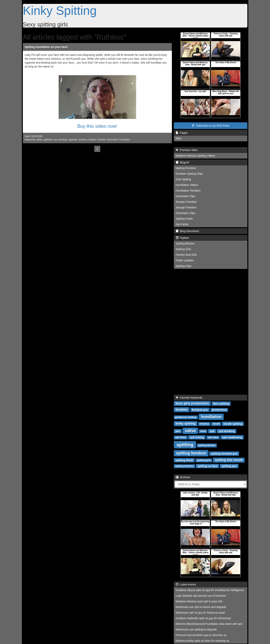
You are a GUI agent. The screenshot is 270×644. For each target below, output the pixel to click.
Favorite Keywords (189, 398)
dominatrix (113, 140)
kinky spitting (186, 423)
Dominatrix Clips (186, 196)
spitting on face (207, 466)
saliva (190, 431)
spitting (185, 444)
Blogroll (182, 162)
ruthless (92, 140)
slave (203, 431)
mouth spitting (233, 424)
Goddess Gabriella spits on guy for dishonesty (203, 618)
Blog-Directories (187, 231)
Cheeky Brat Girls (186, 255)
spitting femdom (191, 453)
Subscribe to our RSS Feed (210, 126)
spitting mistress (184, 466)
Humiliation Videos (187, 185)
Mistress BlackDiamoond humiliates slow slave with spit (209, 624)
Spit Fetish (182, 224)
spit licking (197, 437)
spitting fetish (184, 460)
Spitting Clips (184, 266)
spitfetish (48, 140)
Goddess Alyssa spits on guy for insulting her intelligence (210, 590)
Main (179, 138)
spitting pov (229, 466)
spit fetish (181, 437)
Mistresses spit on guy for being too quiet (200, 613)
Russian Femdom (186, 202)
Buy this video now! (97, 126)
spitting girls (204, 460)
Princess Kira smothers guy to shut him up (201, 635)
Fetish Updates (185, 260)
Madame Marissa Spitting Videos (195, 156)
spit (212, 431)
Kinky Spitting (60, 10)
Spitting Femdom (186, 168)
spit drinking (227, 431)
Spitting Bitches (185, 243)
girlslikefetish (219, 410)
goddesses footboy (186, 417)
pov (56, 140)
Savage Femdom (186, 207)
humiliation (125, 140)
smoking (63, 140)
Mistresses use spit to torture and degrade (201, 607)
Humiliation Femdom (188, 191)
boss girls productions (192, 403)
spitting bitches (207, 445)
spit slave (213, 437)
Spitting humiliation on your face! (46, 47)
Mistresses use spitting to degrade (196, 629)
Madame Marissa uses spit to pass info (199, 601)
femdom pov (200, 410)
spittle (39, 140)
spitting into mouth (229, 460)
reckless (83, 140)
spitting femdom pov (224, 453)
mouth (216, 424)
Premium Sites (187, 150)
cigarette (73, 140)
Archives (183, 477)
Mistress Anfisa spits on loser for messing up (202, 641)
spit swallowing (232, 437)
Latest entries (186, 584)
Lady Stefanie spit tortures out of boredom (201, 596)
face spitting (221, 403)
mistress (204, 424)
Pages (182, 133)
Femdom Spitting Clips (189, 174)
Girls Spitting (183, 179)
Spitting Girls (183, 249)
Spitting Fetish (184, 219)
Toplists (182, 238)
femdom (102, 140)
